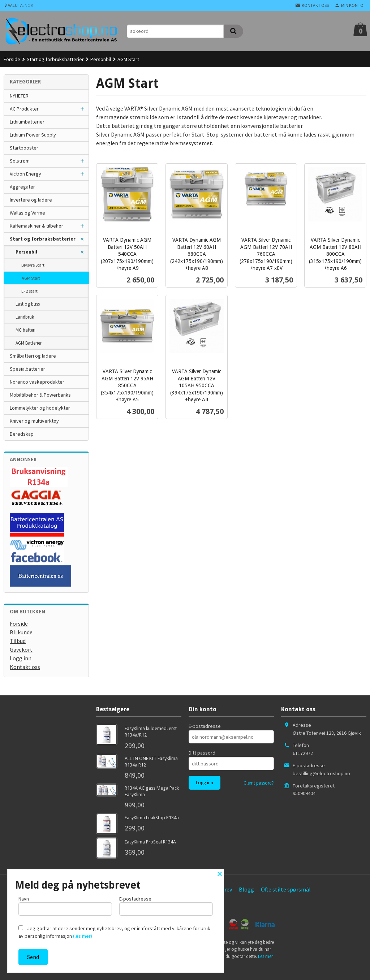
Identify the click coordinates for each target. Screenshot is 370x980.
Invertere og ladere (31, 200)
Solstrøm (20, 161)
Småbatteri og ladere (33, 356)
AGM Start (31, 278)
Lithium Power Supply (33, 135)
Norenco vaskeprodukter (37, 382)
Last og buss (28, 304)
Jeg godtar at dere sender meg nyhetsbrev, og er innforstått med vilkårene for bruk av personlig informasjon (114, 932)
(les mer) (83, 936)
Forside (12, 59)
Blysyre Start (33, 265)
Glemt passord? (259, 783)
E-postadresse (205, 726)
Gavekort (21, 649)
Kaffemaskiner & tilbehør (36, 226)
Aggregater (22, 187)
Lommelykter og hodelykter (40, 408)
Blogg (246, 889)
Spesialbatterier (27, 369)
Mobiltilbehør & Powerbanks (40, 395)
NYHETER (19, 96)
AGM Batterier (29, 343)
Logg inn (21, 658)
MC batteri (25, 330)
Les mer (265, 956)
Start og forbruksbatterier (43, 239)
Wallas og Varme (27, 213)
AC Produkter (24, 109)
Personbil (26, 252)
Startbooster (24, 148)
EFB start (29, 291)
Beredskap (22, 434)
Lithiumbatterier (27, 122)
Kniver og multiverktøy (34, 421)
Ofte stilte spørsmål (286, 889)
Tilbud (18, 641)
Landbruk (25, 317)
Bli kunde (21, 632)
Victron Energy (25, 174)
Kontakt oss (25, 667)
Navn (65, 905)
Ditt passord (202, 753)
